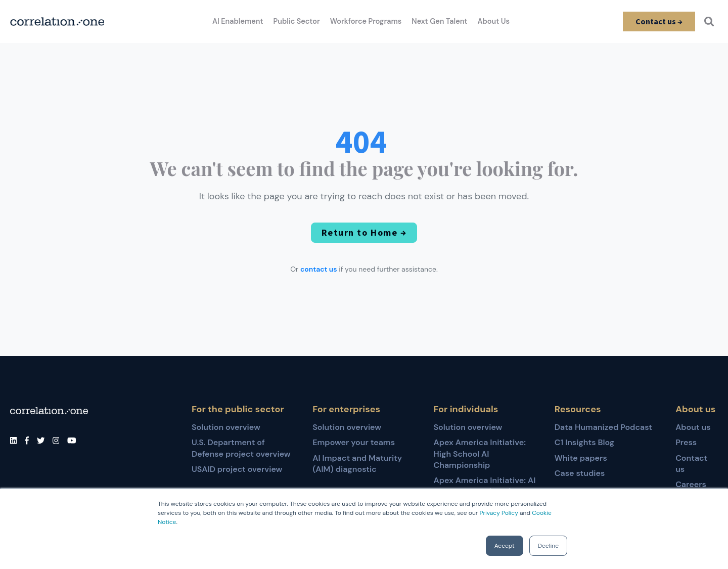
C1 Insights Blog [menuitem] (584, 442)
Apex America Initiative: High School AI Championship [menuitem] (480, 454)
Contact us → (658, 21)
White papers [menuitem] (581, 458)
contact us (319, 269)
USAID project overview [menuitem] (237, 469)
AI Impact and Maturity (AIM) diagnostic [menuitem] (357, 464)
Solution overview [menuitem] (226, 427)
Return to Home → (364, 232)
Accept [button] (505, 546)
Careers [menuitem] (691, 484)
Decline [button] (548, 546)
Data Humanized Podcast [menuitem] (603, 427)
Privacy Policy (498, 513)
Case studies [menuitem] (580, 473)
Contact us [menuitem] (691, 464)
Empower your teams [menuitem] (354, 442)
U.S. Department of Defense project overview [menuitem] (241, 448)
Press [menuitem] (686, 442)
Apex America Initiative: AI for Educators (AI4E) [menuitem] (485, 486)
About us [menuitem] (693, 427)
